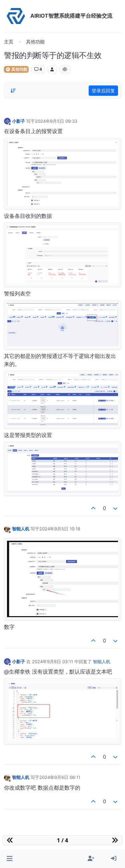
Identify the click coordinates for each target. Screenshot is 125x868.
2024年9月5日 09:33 (56, 121)
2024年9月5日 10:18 (60, 529)
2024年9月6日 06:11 (60, 777)
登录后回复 (103, 91)
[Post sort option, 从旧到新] (13, 91)
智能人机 (21, 529)
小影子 (18, 121)
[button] (9, 859)
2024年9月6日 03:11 (52, 662)
